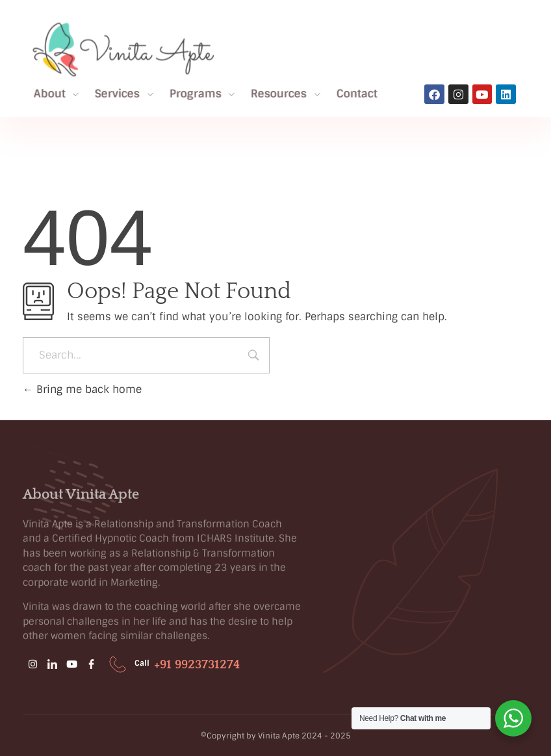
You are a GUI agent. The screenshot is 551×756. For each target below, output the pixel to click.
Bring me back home (82, 389)
